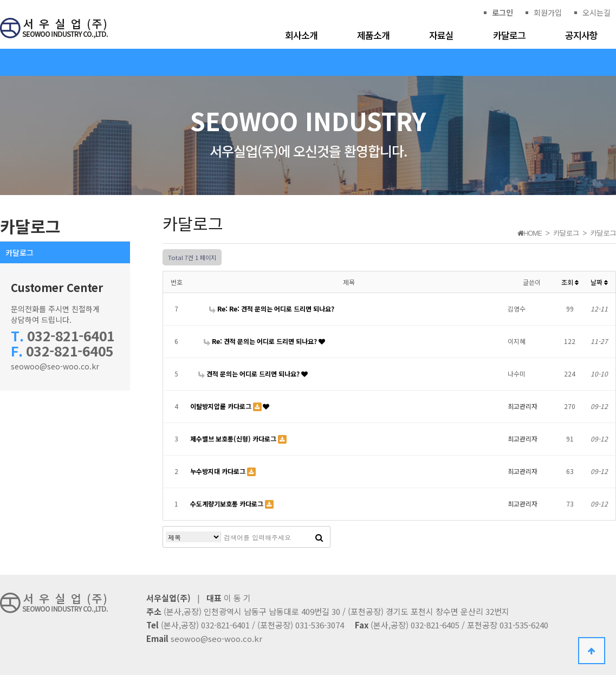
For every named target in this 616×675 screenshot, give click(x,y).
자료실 (441, 35)
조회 (570, 282)
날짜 (599, 282)
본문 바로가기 (0, 0)
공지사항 (581, 35)
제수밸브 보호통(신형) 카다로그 (234, 439)
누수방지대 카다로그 (219, 471)
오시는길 (596, 12)
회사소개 (301, 35)
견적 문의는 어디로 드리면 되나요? (250, 374)
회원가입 (548, 12)
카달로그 (509, 35)
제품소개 (373, 35)
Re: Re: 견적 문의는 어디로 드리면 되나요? (272, 309)
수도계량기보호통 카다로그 (228, 504)
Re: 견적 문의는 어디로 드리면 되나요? (261, 341)
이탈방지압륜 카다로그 (222, 406)
